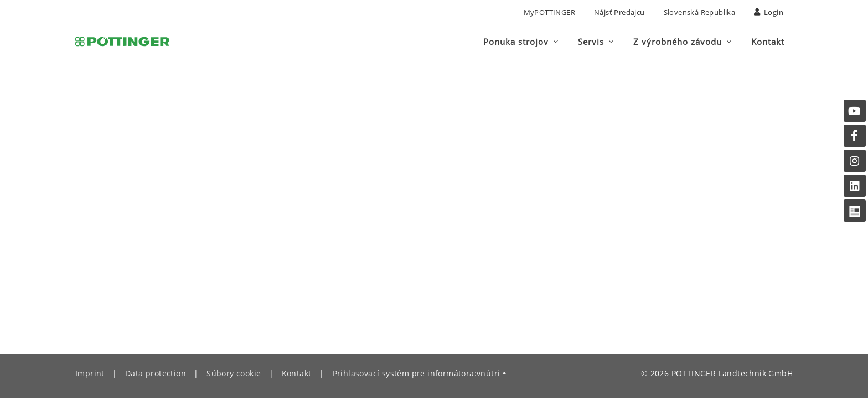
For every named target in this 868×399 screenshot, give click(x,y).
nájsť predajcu (619, 12)
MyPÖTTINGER (549, 12)
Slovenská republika (700, 12)
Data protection (156, 374)
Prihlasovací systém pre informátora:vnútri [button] (417, 374)
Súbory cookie (234, 374)
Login (769, 12)
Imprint (90, 374)
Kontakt (297, 374)
